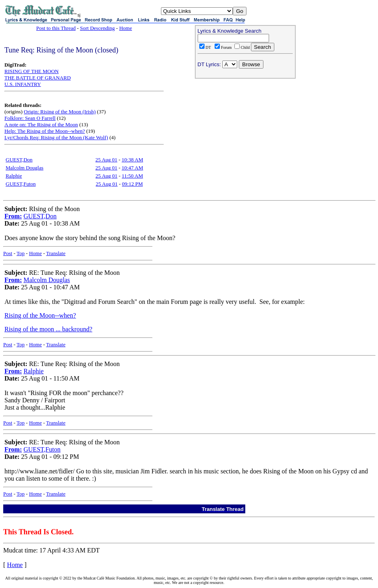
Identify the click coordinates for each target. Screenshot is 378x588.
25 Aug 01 (107, 160)
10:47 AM (133, 168)
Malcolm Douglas (25, 168)
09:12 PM (132, 184)
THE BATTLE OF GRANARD (38, 78)
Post (8, 253)
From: (13, 216)
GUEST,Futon (21, 184)
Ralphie (14, 176)
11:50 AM (133, 176)
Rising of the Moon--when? (40, 315)
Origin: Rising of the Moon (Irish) (60, 112)
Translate (56, 253)
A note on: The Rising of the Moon (41, 125)
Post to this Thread (56, 28)
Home (125, 28)
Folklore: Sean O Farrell (30, 118)
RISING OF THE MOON (31, 71)
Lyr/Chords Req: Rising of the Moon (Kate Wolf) (56, 137)
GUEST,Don (19, 160)
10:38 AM (133, 160)
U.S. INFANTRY (23, 84)
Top (21, 253)
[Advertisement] (245, 134)
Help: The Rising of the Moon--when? (45, 131)
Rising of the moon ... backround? (48, 329)
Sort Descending (97, 28)
